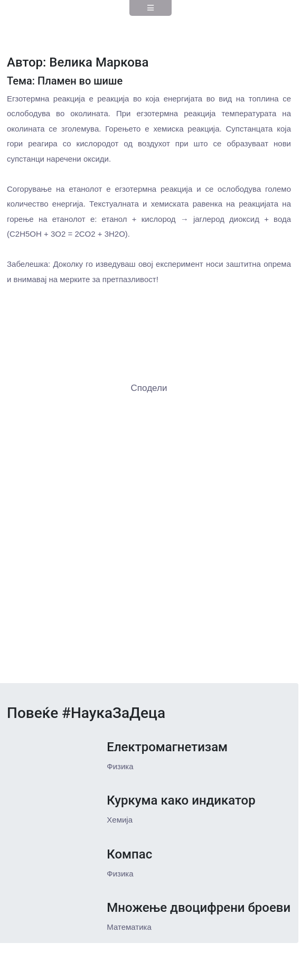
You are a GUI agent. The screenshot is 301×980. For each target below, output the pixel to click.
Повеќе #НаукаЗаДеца (86, 713)
